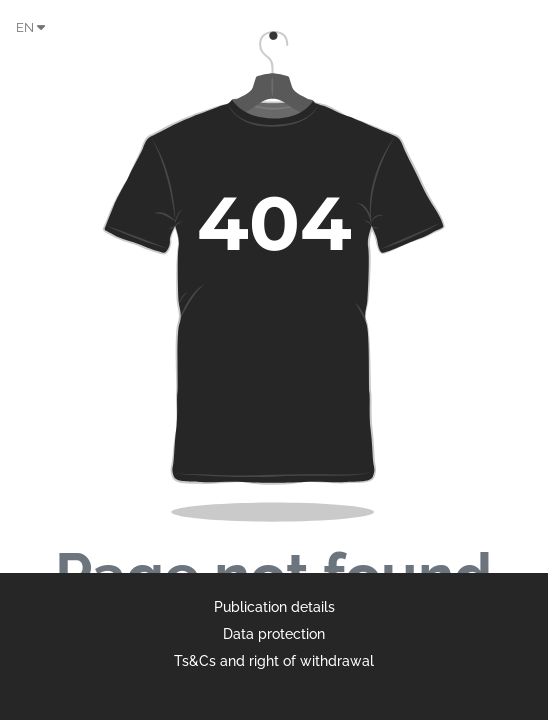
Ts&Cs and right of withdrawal (274, 661)
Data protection (274, 634)
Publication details (274, 607)
